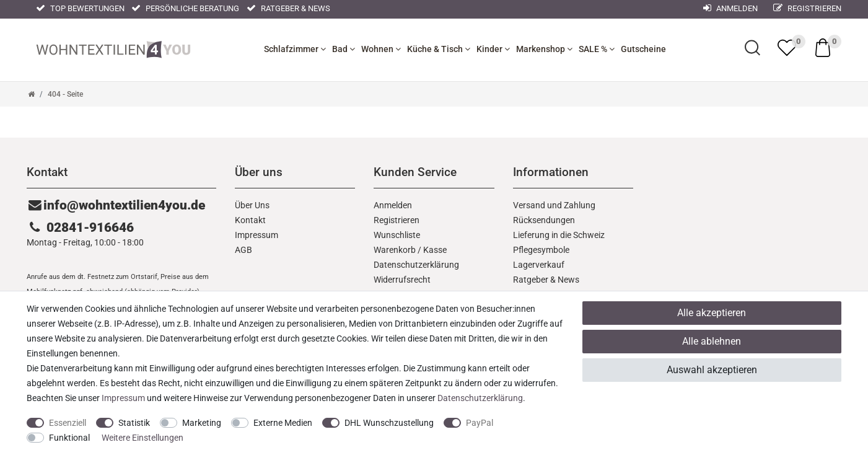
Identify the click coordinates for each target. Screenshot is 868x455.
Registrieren (807, 8)
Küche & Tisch (439, 49)
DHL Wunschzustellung (389, 423)
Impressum (256, 235)
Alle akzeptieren (712, 313)
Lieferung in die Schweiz (559, 235)
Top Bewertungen (80, 8)
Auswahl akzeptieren (712, 370)
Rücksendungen (544, 220)
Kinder (493, 49)
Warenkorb (395, 250)
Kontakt (250, 220)
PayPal (480, 423)
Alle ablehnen (712, 341)
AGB (243, 250)
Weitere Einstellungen (142, 438)
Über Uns (252, 205)
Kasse (435, 250)
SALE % (597, 49)
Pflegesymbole (541, 250)
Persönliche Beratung (185, 8)
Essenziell (68, 423)
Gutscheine (643, 49)
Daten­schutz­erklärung (416, 265)
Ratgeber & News (288, 8)
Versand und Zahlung (554, 205)
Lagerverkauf (539, 265)
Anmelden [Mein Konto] (730, 8)
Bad (344, 49)
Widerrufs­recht (402, 280)
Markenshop (544, 49)
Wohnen (381, 49)
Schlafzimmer (295, 49)
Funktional (69, 438)
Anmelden (393, 205)
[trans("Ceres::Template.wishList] (787, 48)
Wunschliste (397, 235)
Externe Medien (283, 423)
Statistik (134, 423)
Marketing (202, 423)
